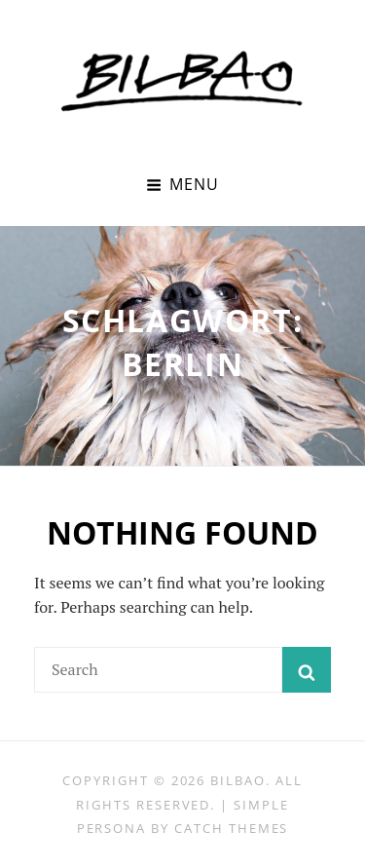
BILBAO (238, 780)
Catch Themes (231, 828)
